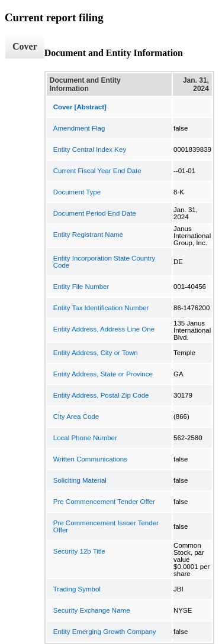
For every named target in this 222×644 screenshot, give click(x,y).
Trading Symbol (77, 589)
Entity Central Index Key (90, 149)
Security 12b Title (79, 551)
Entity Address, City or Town (96, 353)
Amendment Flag (79, 128)
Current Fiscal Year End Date (97, 171)
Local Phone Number (85, 438)
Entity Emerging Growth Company (105, 632)
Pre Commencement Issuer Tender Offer (106, 526)
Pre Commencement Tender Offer (104, 502)
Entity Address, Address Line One (104, 329)
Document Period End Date (95, 213)
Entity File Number (81, 287)
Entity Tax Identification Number (101, 308)
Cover (25, 46)
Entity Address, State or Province (103, 374)
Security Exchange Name (92, 610)
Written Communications (90, 459)
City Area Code (76, 417)
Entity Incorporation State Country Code (104, 262)
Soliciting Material (80, 480)
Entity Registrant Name (88, 235)
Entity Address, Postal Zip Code (101, 395)
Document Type (77, 192)
